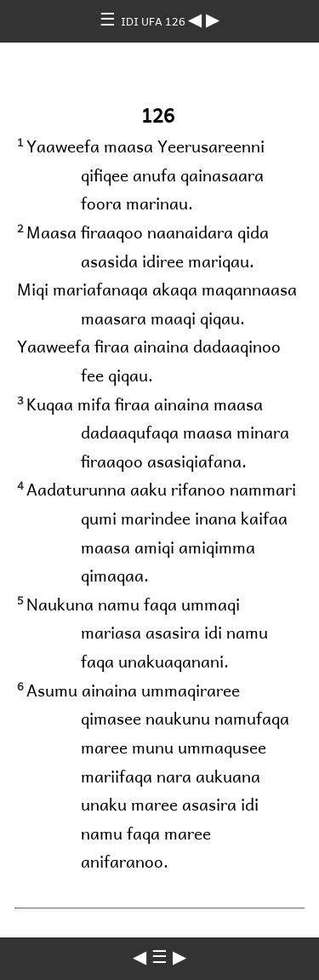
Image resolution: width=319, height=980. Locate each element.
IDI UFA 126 (154, 21)
